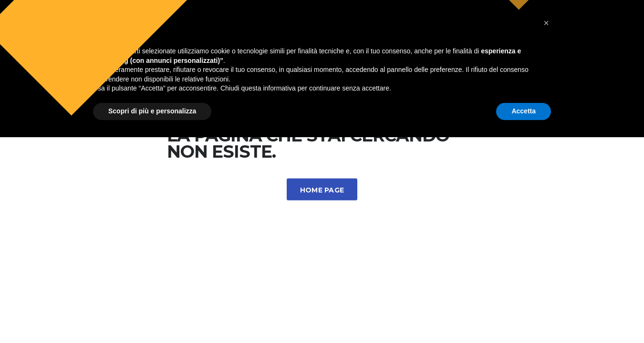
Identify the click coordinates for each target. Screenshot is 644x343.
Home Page (322, 190)
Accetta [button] (524, 317)
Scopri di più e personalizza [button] (152, 317)
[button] (546, 229)
